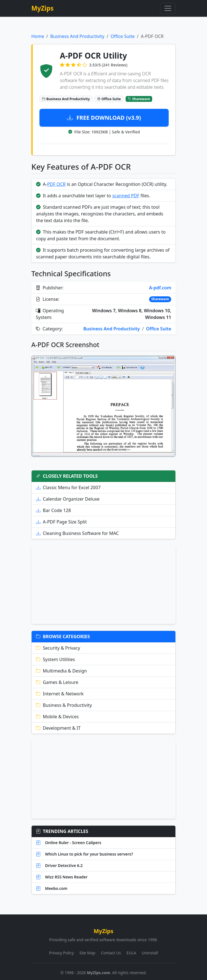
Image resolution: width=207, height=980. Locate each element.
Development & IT (58, 728)
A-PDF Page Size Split (61, 522)
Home (38, 36)
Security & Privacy (58, 648)
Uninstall (150, 953)
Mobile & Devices (57, 717)
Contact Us (111, 953)
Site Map (87, 953)
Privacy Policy (61, 953)
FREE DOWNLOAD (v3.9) (104, 118)
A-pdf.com (160, 288)
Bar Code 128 (53, 510)
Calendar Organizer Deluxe (68, 499)
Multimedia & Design (62, 671)
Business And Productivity (77, 36)
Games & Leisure (57, 682)
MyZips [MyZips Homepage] (43, 8)
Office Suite (123, 36)
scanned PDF (126, 196)
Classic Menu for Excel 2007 (68, 487)
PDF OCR (56, 184)
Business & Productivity (64, 705)
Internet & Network (60, 694)
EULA (131, 953)
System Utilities (56, 659)
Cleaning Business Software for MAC (77, 533)
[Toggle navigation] (168, 8)
